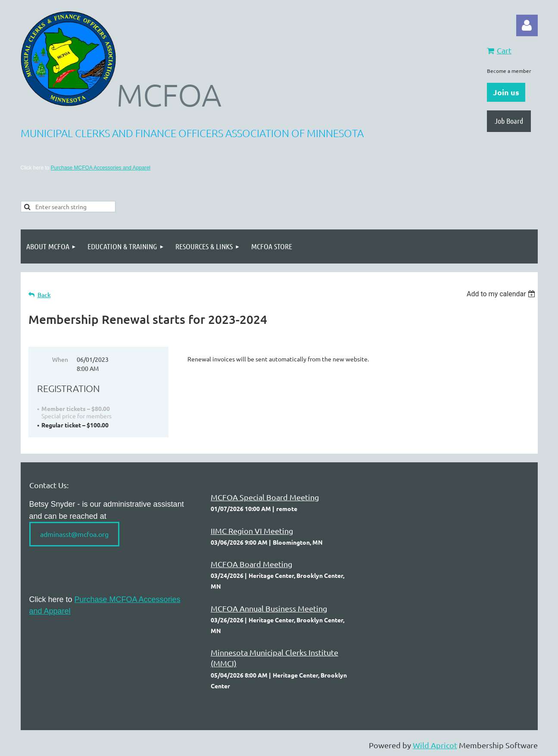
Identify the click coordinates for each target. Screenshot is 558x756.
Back (44, 295)
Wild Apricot (435, 745)
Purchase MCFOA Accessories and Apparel (101, 168)
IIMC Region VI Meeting (252, 531)
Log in (527, 25)
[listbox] (502, 294)
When (60, 359)
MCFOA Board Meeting (251, 564)
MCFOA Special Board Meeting (265, 497)
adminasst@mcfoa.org (74, 534)
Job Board (509, 121)
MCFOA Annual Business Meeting (269, 608)
